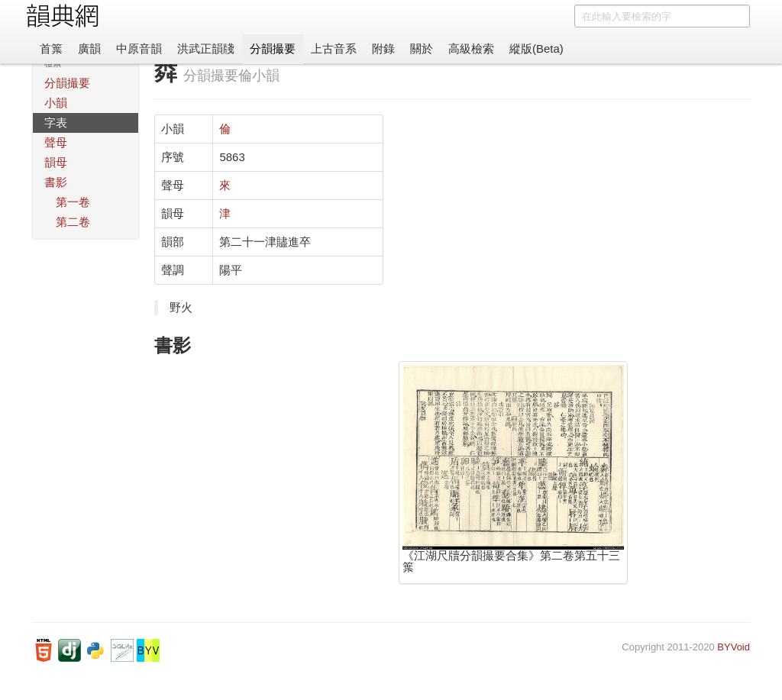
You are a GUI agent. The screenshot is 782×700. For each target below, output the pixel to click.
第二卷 (73, 222)
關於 (422, 48)
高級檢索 (471, 48)
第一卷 (73, 202)
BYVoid (734, 647)
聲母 (56, 142)
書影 (56, 182)
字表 (56, 123)
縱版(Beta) (536, 48)
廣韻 (89, 48)
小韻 (56, 103)
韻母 (56, 162)
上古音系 (334, 48)
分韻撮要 (273, 48)
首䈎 (51, 48)
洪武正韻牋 (206, 48)
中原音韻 (139, 48)
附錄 (383, 48)
